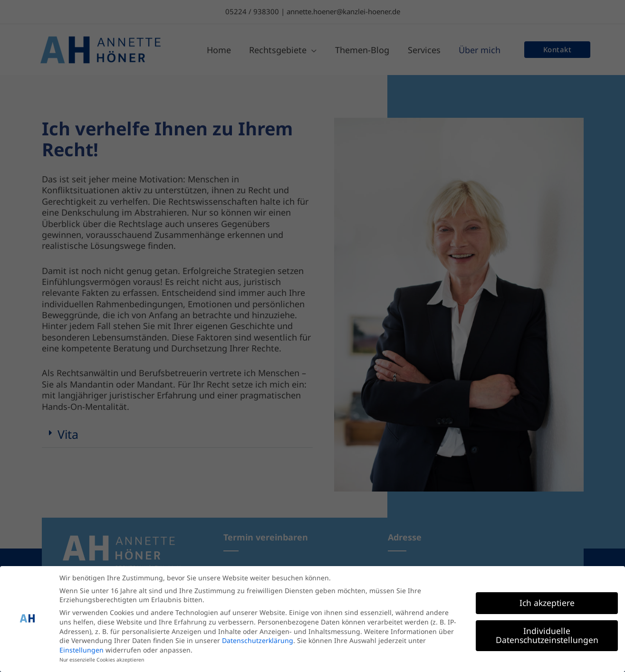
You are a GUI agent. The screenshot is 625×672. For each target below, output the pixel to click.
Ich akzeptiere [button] (547, 600)
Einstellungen (82, 648)
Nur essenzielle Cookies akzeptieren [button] (102, 658)
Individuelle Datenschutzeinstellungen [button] (547, 633)
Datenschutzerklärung (258, 639)
